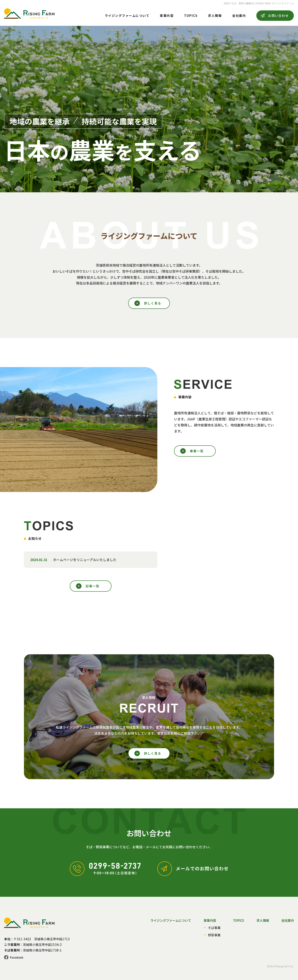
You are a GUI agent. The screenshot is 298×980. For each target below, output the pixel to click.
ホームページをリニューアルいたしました (85, 560)
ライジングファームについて (127, 16)
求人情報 (215, 16)
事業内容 (167, 16)
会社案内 (239, 16)
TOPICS (191, 16)
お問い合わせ (278, 16)
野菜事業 (214, 935)
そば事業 (214, 928)
